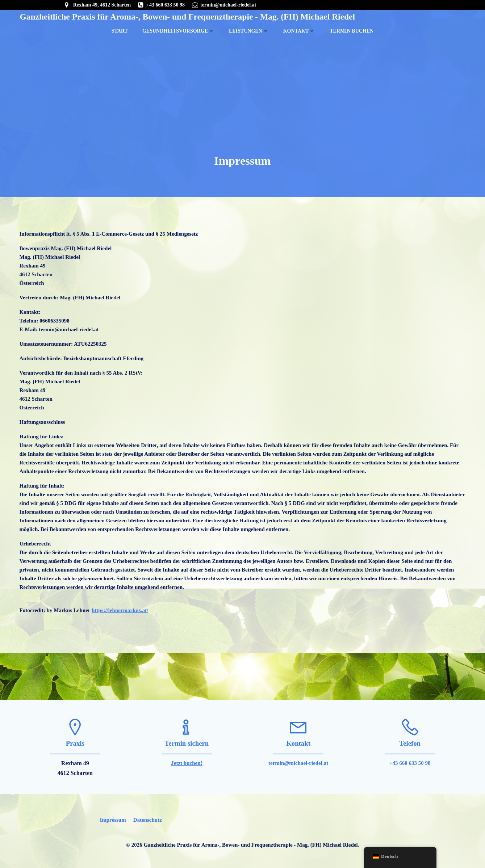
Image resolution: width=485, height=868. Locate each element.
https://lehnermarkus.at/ (120, 611)
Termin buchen (352, 31)
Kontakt (299, 31)
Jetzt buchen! (187, 764)
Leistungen (249, 31)
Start (120, 31)
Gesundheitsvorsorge (178, 31)
